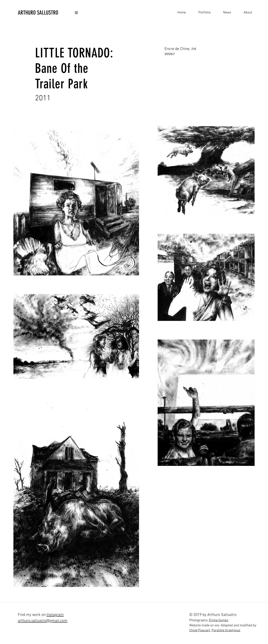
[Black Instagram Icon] (76, 13)
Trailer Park (61, 84)
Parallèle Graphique (226, 630)
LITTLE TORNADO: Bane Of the (74, 61)
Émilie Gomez (219, 620)
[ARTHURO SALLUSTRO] (49, 13)
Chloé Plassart (200, 630)
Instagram (55, 615)
